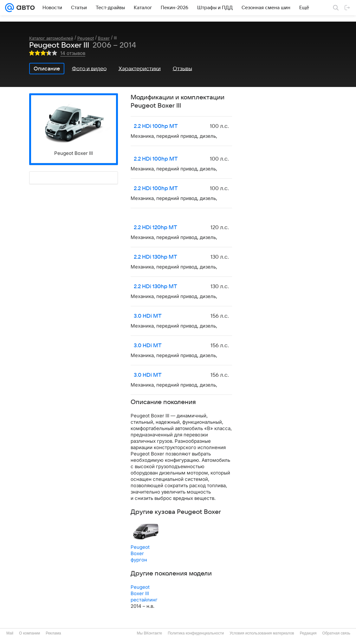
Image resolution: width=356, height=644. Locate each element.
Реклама (53, 633)
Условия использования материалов (262, 633)
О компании (29, 633)
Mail (10, 633)
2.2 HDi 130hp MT (155, 257)
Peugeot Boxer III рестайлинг (144, 593)
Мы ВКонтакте (149, 633)
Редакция (308, 633)
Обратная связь (336, 633)
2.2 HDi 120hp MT (155, 228)
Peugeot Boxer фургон (140, 553)
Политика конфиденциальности (196, 633)
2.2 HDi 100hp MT (156, 126)
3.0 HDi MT (148, 316)
